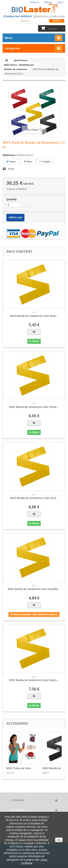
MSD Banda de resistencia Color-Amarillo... (34, 589)
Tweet (11, 162)
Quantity (12, 199)
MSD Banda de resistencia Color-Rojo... (34, 316)
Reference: (9, 155)
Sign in (61, 2)
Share (28, 162)
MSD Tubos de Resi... (20, 768)
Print (11, 169)
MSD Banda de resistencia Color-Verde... (34, 407)
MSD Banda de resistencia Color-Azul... (34, 498)
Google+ (45, 162)
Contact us (35, 2)
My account (18, 810)
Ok (59, 840)
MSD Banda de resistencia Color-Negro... (34, 680)
